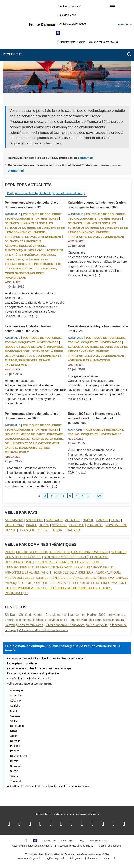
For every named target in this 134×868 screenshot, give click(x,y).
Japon (44, 525)
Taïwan (57, 530)
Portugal (95, 525)
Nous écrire (68, 841)
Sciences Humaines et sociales (29, 223)
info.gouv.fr (76, 858)
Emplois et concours (70, 6)
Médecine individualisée (49, 620)
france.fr (93, 858)
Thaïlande (74, 530)
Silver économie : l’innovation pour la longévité (77, 625)
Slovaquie (27, 530)
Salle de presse (67, 15)
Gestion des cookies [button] (110, 846)
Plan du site (49, 841)
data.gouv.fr (109, 858)
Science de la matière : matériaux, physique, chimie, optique (34, 255)
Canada (102, 520)
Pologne (77, 525)
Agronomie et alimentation (89, 360)
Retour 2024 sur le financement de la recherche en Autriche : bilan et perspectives (94, 418)
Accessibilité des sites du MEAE (76, 846)
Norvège (59, 525)
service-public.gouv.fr (29, 858)
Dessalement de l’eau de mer (65, 615)
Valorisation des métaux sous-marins (43, 630)
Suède (43, 530)
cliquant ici (86, 158)
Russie (11, 530)
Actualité (13, 282)
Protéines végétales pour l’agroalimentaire (96, 620)
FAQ (82, 841)
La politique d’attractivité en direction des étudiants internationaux (46, 658)
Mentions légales (100, 841)
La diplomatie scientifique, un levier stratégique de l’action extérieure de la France (63, 648)
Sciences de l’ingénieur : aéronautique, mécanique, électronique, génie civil (25, 246)
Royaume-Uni (116, 525)
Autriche (75, 430)
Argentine (35, 520)
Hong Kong (14, 525)
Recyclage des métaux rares (24, 625)
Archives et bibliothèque (72, 24)
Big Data (11, 615)
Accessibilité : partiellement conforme (32, 846)
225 (99, 496)
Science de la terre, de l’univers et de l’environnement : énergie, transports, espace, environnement (35, 232)
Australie (13, 214)
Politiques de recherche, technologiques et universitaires (45, 193)
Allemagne (14, 520)
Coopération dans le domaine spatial (29, 679)
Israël (31, 525)
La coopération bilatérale (22, 663)
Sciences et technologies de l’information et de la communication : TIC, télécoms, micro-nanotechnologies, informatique (33, 269)
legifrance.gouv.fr (55, 858)
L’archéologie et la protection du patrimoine (33, 673)
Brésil (88, 520)
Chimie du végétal (31, 615)
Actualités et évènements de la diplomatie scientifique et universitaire (49, 786)
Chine (116, 520)
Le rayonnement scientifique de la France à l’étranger (39, 668)
